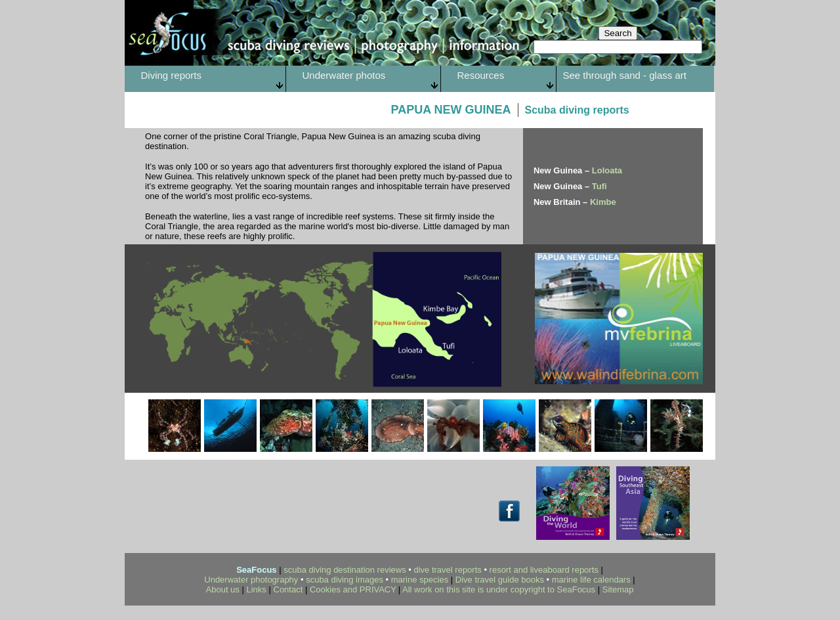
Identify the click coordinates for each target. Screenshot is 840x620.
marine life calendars (591, 580)
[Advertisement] (260, 502)
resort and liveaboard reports (544, 570)
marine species (420, 580)
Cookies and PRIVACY (353, 589)
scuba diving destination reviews (345, 570)
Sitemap (618, 589)
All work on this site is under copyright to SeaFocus (499, 589)
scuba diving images (345, 580)
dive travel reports (447, 570)
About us (223, 589)
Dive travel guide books (500, 580)
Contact (289, 589)
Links (257, 589)
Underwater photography (251, 580)
